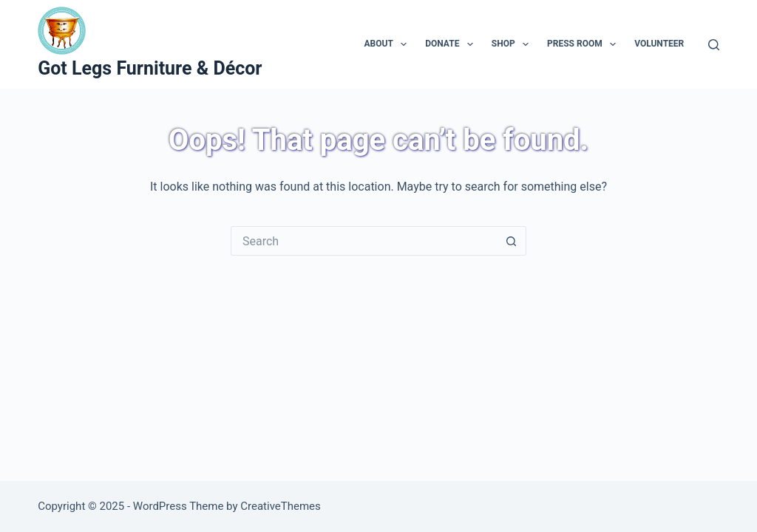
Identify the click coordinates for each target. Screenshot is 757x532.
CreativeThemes (281, 506)
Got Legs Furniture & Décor (150, 68)
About (388, 44)
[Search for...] (364, 241)
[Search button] (512, 241)
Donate (452, 44)
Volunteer (659, 44)
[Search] (714, 45)
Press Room (584, 44)
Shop (513, 44)
